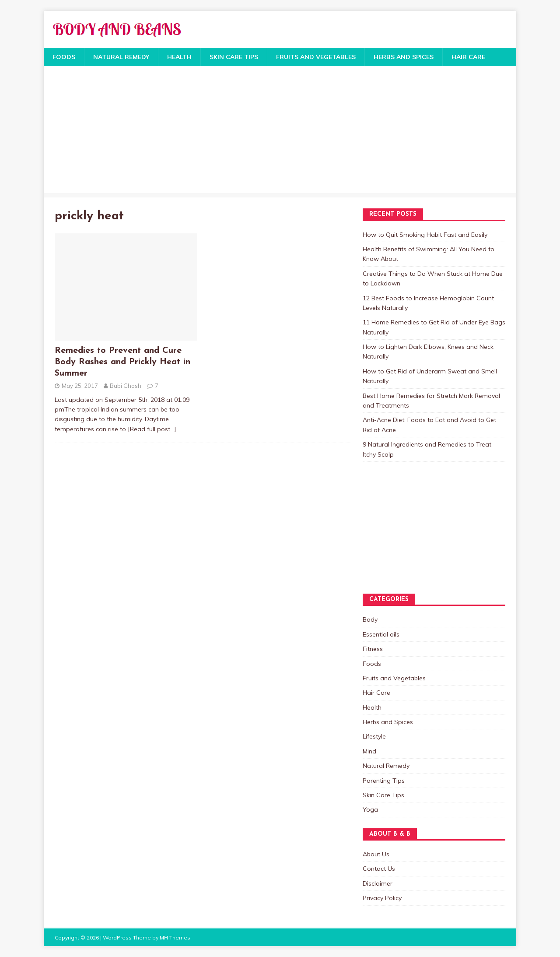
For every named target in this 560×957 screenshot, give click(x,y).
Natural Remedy (121, 57)
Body (370, 619)
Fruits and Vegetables (316, 57)
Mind (369, 751)
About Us (376, 854)
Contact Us (379, 869)
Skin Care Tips (234, 57)
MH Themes (175, 938)
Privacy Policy (382, 898)
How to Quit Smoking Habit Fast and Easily (425, 235)
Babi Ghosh (126, 386)
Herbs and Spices (404, 57)
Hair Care (468, 57)
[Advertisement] (280, 132)
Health (179, 57)
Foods (64, 57)
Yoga (370, 809)
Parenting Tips (384, 781)
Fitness (373, 649)
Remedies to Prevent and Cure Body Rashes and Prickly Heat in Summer (122, 362)
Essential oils (381, 634)
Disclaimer (378, 883)
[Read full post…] (152, 429)
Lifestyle (374, 736)
